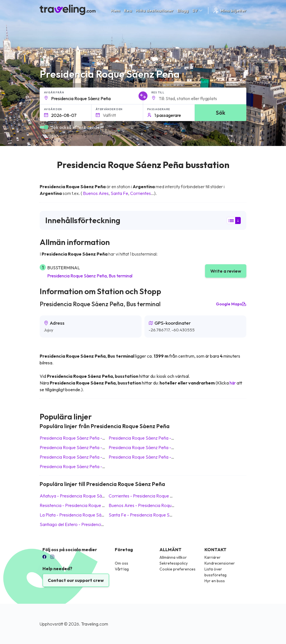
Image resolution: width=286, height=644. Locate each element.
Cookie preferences (177, 569)
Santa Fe (119, 193)
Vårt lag (122, 569)
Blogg (183, 10)
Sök (221, 113)
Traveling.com (95, 624)
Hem (115, 10)
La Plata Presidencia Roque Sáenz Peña (79, 515)
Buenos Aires (96, 193)
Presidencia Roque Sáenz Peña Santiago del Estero (159, 457)
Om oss (121, 563)
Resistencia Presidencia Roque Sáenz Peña (82, 505)
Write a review (226, 271)
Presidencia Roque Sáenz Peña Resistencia (82, 466)
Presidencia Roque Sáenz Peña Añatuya (80, 438)
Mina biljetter (229, 10)
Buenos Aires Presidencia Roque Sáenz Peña (153, 505)
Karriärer (213, 557)
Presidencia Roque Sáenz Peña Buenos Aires (84, 447)
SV (198, 10)
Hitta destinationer (155, 10)
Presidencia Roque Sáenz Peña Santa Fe (149, 438)
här (233, 383)
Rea (128, 10)
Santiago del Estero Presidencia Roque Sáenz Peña (90, 524)
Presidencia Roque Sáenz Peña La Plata (79, 457)
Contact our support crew (76, 580)
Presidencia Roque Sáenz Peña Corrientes (151, 447)
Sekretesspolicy (174, 563)
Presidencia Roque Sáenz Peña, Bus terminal (90, 276)
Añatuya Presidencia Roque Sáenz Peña (80, 496)
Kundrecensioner (220, 563)
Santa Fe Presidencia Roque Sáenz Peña (149, 515)
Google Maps (231, 304)
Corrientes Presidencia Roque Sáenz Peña (151, 496)
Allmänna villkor (173, 557)
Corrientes (140, 193)
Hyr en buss (215, 581)
